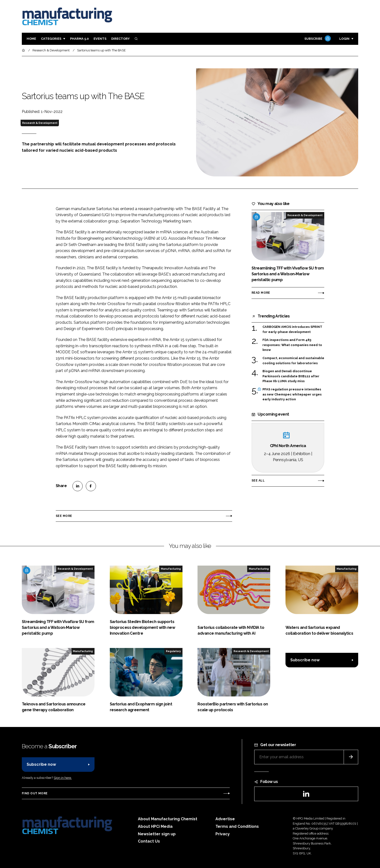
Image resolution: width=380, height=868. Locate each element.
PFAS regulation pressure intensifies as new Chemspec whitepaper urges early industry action (292, 394)
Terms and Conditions (237, 826)
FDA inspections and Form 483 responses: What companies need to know (292, 345)
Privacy (223, 834)
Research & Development (40, 123)
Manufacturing (171, 569)
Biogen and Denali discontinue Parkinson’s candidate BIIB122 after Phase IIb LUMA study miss (291, 376)
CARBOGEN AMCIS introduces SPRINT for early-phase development (292, 329)
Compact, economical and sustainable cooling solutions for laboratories (293, 361)
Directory (120, 39)
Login (344, 39)
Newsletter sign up (157, 834)
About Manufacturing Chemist (168, 819)
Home (31, 39)
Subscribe (317, 39)
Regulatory (173, 651)
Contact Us (149, 841)
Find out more (35, 793)
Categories (51, 39)
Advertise (225, 819)
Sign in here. (63, 778)
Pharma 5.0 (79, 39)
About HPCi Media (155, 826)
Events (100, 39)
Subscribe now (305, 660)
